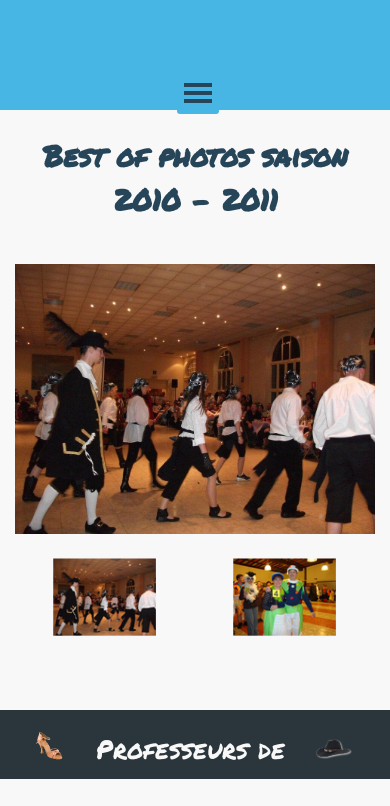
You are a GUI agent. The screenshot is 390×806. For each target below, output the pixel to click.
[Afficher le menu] (198, 93)
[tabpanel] (195, 177)
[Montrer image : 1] (105, 598)
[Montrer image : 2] (285, 598)
